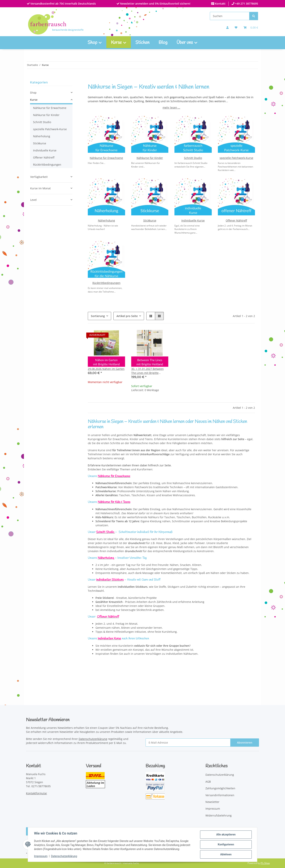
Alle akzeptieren (226, 834)
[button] (227, 27)
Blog (163, 43)
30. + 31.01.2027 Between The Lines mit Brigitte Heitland (147, 371)
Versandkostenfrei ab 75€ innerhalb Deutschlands (63, 4)
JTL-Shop (265, 863)
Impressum (41, 856)
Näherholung (106, 220)
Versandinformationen (220, 795)
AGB (208, 782)
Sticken (142, 43)
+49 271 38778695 (246, 4)
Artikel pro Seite (127, 316)
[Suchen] (230, 16)
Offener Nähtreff (236, 220)
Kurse (34, 100)
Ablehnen (226, 854)
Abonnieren (245, 743)
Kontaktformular (37, 793)
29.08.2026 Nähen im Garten (106, 369)
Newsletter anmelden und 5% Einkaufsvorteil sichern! (155, 4)
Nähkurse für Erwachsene (106, 158)
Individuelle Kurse (193, 220)
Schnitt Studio (193, 158)
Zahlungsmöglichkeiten (220, 788)
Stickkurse (150, 220)
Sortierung (98, 316)
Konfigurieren (226, 844)
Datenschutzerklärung (64, 856)
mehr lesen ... (171, 107)
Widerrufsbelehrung (219, 815)
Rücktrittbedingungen (106, 283)
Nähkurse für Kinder (150, 158)
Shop (33, 93)
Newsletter (212, 802)
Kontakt (220, 4)
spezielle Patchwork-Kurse (236, 158)
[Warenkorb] (251, 27)
